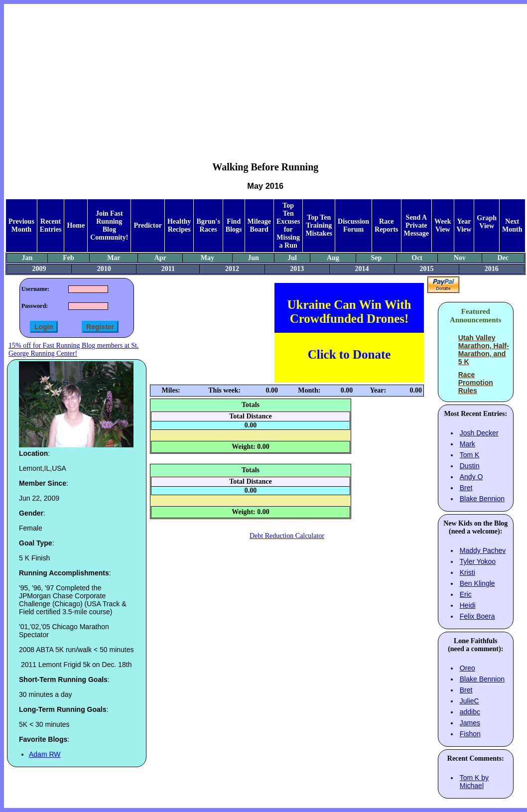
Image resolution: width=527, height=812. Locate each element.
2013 (297, 269)
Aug (333, 258)
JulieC (469, 701)
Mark (467, 444)
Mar (114, 258)
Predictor (148, 225)
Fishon (470, 734)
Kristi (467, 572)
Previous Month (21, 225)
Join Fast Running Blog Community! (109, 225)
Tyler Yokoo (478, 561)
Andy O (471, 477)
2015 (427, 269)
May (207, 258)
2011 (168, 269)
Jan (27, 258)
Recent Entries (51, 225)
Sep (376, 258)
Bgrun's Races (208, 225)
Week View (443, 225)
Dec (503, 258)
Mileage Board (259, 225)
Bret (466, 488)
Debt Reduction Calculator (287, 536)
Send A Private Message (417, 225)
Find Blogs (234, 225)
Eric (466, 594)
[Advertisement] (265, 75)
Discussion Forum (353, 225)
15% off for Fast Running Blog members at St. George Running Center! (73, 349)
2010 (104, 269)
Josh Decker (479, 433)
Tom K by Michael (474, 782)
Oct (417, 258)
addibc (470, 712)
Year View (464, 225)
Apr (160, 258)
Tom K (470, 455)
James (470, 723)
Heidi (468, 605)
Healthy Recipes (179, 225)
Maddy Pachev (483, 550)
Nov (460, 258)
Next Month (512, 225)
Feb (68, 258)
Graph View (487, 222)
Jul (292, 258)
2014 (362, 269)
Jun (253, 258)
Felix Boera (477, 616)
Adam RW (45, 754)
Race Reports (386, 225)
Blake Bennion (482, 499)
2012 (232, 269)
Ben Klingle (477, 583)
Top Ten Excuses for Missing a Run (288, 225)
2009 (39, 269)
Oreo (467, 668)
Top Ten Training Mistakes (319, 225)
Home (76, 225)
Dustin (470, 466)
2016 (492, 269)
